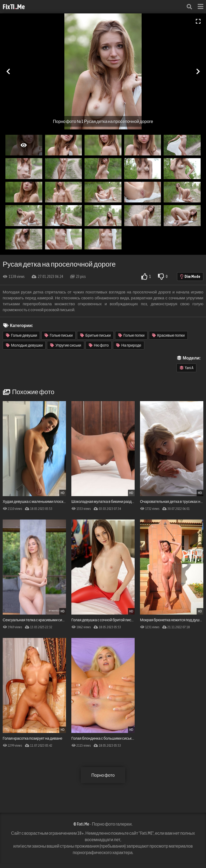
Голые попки (131, 335)
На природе (129, 345)
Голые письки (59, 335)
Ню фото (99, 345)
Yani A (187, 368)
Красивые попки (168, 335)
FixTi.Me (14, 7)
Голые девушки (21, 335)
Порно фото (103, 775)
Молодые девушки (24, 345)
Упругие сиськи (66, 345)
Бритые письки (95, 335)
